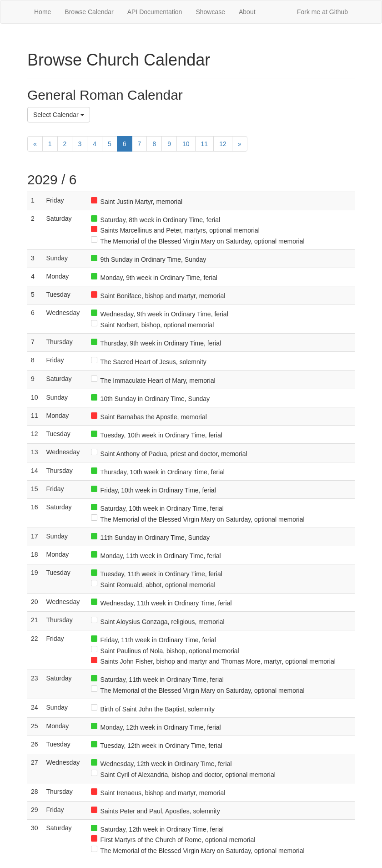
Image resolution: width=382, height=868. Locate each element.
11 (205, 144)
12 (223, 144)
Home (43, 12)
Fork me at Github (322, 12)
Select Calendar (59, 115)
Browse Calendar (89, 12)
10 (186, 144)
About (247, 12)
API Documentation (155, 12)
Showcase (210, 12)
